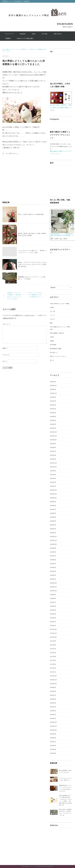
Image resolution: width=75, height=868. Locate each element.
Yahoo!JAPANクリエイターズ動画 (60, 304)
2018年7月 (53, 602)
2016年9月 (53, 687)
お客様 (52, 307)
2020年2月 (53, 529)
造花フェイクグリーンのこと (58, 356)
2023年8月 (53, 417)
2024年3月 (53, 405)
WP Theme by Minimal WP (47, 867)
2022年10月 (53, 440)
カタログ (53, 319)
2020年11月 (53, 494)
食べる (52, 360)
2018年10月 (53, 591)
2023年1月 (53, 428)
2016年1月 (53, 718)
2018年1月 (53, 626)
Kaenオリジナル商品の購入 (25, 38)
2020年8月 (53, 506)
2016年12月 (53, 676)
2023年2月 (53, 424)
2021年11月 (53, 463)
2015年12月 (53, 722)
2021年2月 (53, 482)
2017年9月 (53, 641)
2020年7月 (53, 509)
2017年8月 (53, 645)
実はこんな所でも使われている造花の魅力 (31, 214)
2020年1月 (53, 533)
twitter (34, 34)
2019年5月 (53, 564)
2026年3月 (53, 382)
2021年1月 (53, 486)
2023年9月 (53, 413)
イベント (53, 315)
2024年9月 (53, 397)
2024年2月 (53, 409)
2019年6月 (53, 560)
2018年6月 (53, 606)
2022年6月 (53, 455)
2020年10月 (53, 498)
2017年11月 (53, 633)
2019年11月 (53, 540)
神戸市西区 (53, 345)
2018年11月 (53, 587)
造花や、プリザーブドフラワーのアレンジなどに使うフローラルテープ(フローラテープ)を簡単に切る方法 (32, 264)
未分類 (52, 337)
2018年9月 (53, 595)
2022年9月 (53, 444)
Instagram (23, 34)
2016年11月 (53, 680)
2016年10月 (53, 684)
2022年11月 (53, 436)
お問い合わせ (58, 34)
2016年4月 (53, 707)
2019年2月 (53, 575)
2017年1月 (53, 672)
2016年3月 (53, 711)
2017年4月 (53, 660)
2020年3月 (53, 525)
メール (6, 355)
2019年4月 (53, 567)
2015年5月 (53, 749)
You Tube (44, 34)
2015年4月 (53, 753)
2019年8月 (53, 552)
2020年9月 (53, 502)
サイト (5, 361)
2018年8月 (53, 598)
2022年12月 (53, 432)
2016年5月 (53, 703)
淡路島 (52, 341)
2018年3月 (53, 618)
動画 (51, 323)
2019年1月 (53, 579)
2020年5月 (53, 517)
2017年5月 (53, 657)
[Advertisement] (19, 177)
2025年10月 (53, 386)
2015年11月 (53, 726)
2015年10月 (53, 730)
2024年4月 (53, 401)
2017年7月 (53, 649)
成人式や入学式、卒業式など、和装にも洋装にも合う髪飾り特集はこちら (61, 108)
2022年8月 (53, 447)
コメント (6, 324)
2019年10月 (53, 544)
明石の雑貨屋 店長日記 (57, 333)
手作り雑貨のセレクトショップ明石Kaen (32, 867)
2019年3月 (53, 571)
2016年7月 (53, 695)
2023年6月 (53, 420)
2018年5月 (53, 610)
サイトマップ (9, 34)
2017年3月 (53, 664)
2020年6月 (53, 513)
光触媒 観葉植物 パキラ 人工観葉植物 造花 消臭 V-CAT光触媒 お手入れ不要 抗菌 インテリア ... (62, 236)
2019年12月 (53, 537)
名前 (5, 348)
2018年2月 (53, 622)
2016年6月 (53, 699)
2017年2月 (53, 668)
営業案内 (8, 38)
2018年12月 (53, 583)
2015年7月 (53, 742)
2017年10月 (53, 637)
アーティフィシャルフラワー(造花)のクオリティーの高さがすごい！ (35, 295)
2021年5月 (53, 478)
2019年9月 (53, 548)
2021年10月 (53, 467)
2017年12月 (53, 629)
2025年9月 (53, 389)
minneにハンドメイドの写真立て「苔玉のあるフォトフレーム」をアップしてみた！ (14, 296)
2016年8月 (53, 691)
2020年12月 (53, 490)
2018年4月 (53, 614)
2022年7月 (53, 451)
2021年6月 (53, 475)
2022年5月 (53, 459)
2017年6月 (53, 653)
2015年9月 (53, 734)
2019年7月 (53, 556)
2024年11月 (53, 393)
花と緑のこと (54, 352)
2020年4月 (53, 521)
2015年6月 (53, 746)
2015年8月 (53, 738)
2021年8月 (53, 471)
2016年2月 (53, 715)
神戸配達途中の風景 (56, 349)
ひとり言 (53, 311)
